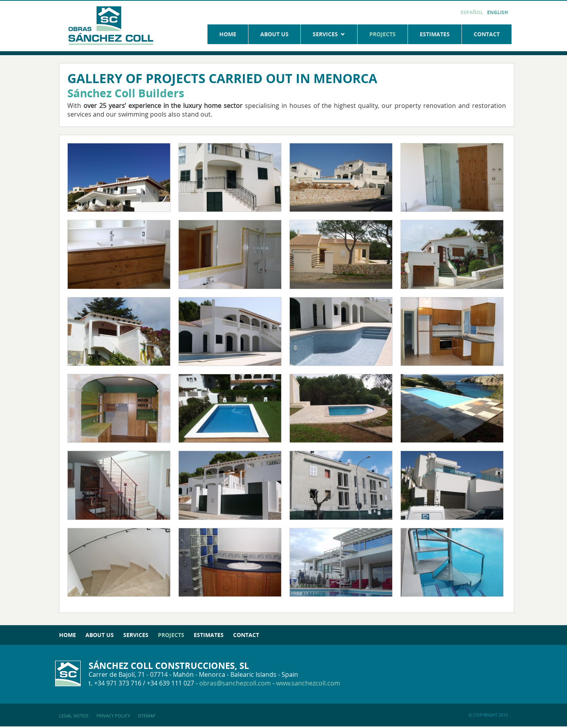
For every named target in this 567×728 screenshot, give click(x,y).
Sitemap (147, 716)
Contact (487, 34)
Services (329, 34)
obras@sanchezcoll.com (235, 683)
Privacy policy (113, 716)
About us (274, 34)
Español (472, 12)
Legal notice (74, 716)
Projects (383, 34)
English (498, 12)
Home (228, 34)
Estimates (435, 34)
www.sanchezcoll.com (308, 683)
